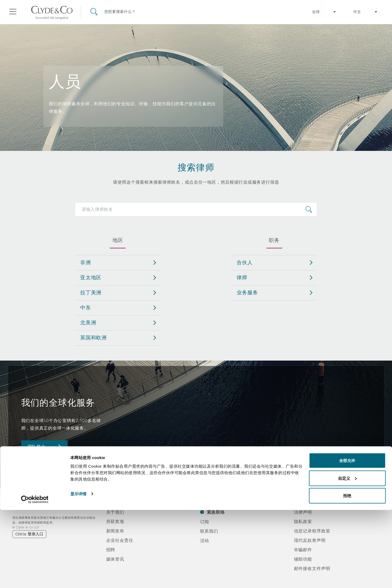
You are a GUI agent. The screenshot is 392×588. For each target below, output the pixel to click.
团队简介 (37, 447)
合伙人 (245, 262)
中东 (86, 307)
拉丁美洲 (91, 292)
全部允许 (347, 538)
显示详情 (78, 571)
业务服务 (247, 292)
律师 (242, 277)
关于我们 (115, 512)
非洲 (86, 262)
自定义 (347, 556)
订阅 (205, 522)
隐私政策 (303, 521)
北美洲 (88, 322)
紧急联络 (216, 512)
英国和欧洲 (94, 337)
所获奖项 (115, 521)
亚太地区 (91, 277)
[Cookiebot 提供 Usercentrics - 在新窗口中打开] (35, 578)
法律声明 (303, 512)
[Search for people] (196, 209)
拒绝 (347, 574)
